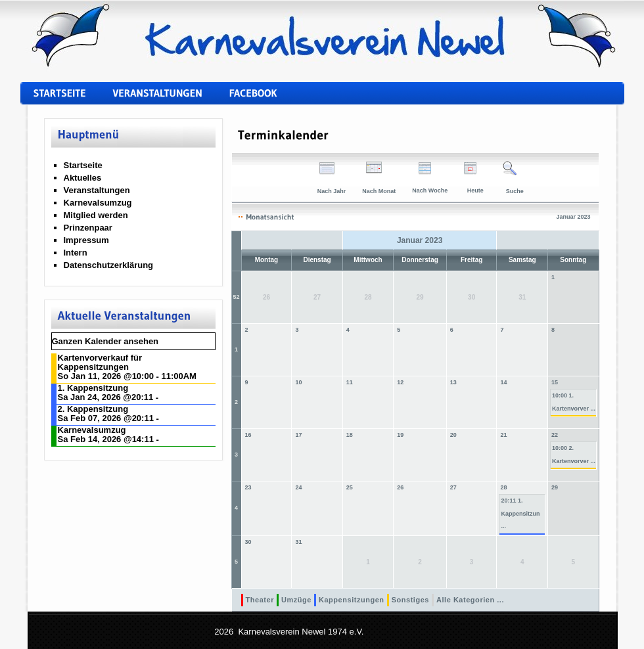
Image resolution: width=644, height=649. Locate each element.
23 (248, 487)
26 (400, 487)
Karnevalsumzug (98, 203)
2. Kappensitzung (93, 409)
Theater (260, 600)
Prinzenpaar (88, 228)
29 (555, 487)
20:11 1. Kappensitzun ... (520, 513)
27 (453, 487)
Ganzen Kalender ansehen (105, 341)
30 (248, 542)
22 (555, 435)
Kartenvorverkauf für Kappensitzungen (100, 362)
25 (350, 487)
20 (453, 435)
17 (298, 435)
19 (400, 435)
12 (400, 382)
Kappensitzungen (352, 600)
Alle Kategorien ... (470, 600)
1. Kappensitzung (93, 388)
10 (298, 382)
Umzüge (296, 600)
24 (298, 487)
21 (504, 435)
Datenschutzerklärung (109, 265)
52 (237, 297)
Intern (76, 253)
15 (555, 382)
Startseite (83, 165)
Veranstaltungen (97, 190)
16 (248, 435)
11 (350, 382)
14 (504, 382)
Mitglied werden (96, 215)
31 (298, 542)
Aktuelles (83, 178)
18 (350, 435)
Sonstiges (410, 600)
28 (504, 487)
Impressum (86, 240)
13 (453, 382)
